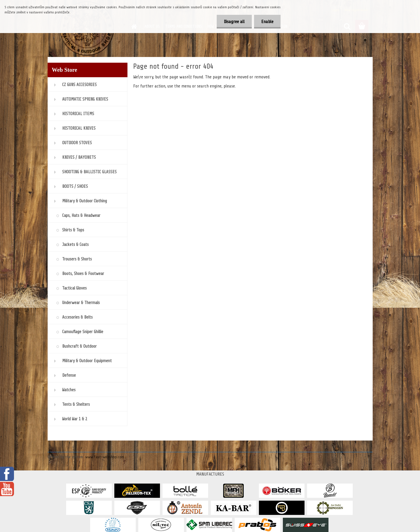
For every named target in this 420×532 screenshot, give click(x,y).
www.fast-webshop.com (105, 457)
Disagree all (234, 22)
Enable (267, 22)
